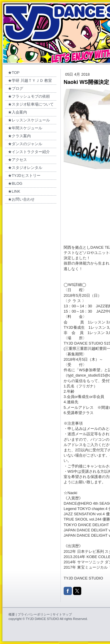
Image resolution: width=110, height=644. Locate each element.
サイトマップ (62, 614)
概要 (12, 614)
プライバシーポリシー (34, 614)
